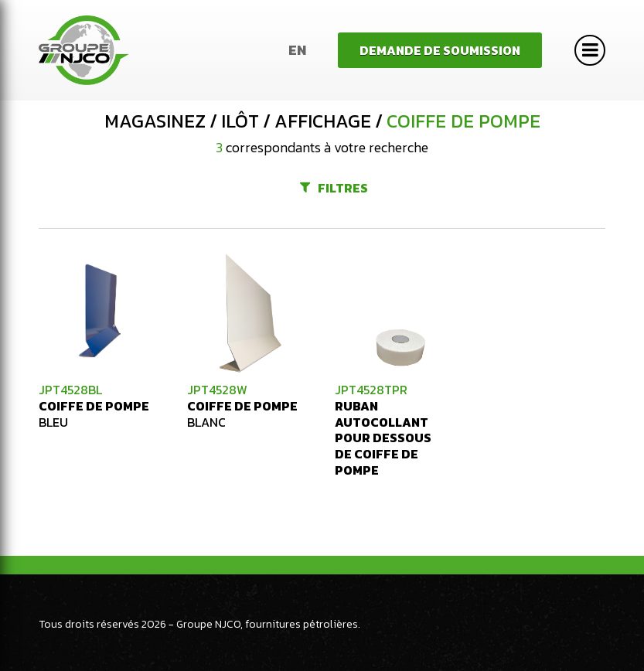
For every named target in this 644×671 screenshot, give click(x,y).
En (297, 50)
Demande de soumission (440, 50)
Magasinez (155, 121)
